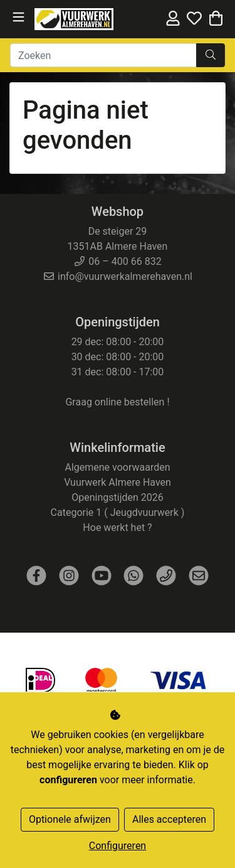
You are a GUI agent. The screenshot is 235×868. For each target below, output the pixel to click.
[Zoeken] (103, 55)
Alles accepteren (169, 819)
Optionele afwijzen (70, 819)
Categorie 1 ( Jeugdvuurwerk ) (118, 512)
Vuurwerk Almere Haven (118, 482)
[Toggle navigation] (18, 17)
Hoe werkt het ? (117, 528)
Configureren (118, 846)
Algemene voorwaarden (117, 467)
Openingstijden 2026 (118, 497)
